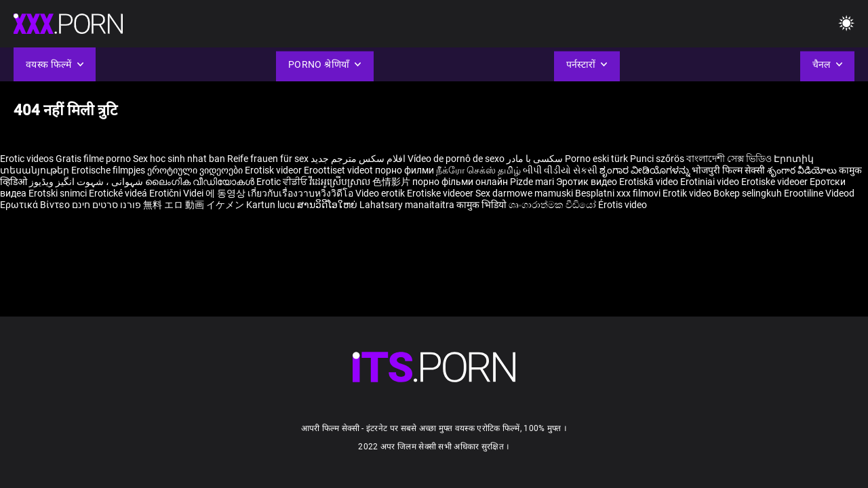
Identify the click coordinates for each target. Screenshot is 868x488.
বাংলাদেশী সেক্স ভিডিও (729, 159)
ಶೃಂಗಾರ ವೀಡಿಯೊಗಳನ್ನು (646, 170)
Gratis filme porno (93, 159)
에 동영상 (226, 193)
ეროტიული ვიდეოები (196, 170)
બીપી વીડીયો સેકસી (560, 170)
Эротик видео (588, 182)
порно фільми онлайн (460, 182)
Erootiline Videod (819, 193)
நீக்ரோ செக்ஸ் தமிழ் (478, 170)
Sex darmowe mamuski (524, 193)
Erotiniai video (711, 182)
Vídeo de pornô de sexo (456, 159)
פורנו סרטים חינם (106, 205)
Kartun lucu (272, 205)
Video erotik (381, 193)
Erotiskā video (650, 182)
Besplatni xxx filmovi (618, 193)
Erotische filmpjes (108, 170)
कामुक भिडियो (482, 205)
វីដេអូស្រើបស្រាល (341, 182)
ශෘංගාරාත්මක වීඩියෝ (553, 205)
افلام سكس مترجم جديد (358, 159)
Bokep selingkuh (748, 193)
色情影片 (392, 182)
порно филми (405, 170)
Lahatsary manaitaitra (408, 205)
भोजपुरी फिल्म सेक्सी (728, 170)
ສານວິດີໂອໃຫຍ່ (328, 205)
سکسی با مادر (535, 159)
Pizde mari (532, 182)
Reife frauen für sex (268, 159)
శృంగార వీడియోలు (803, 170)
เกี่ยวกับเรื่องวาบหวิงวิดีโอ (301, 193)
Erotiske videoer (775, 182)
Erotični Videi (177, 193)
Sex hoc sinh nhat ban (179, 159)
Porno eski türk (596, 159)
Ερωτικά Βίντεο (36, 205)
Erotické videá (119, 193)
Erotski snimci (59, 193)
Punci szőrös (657, 159)
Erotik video (688, 193)
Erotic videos (28, 159)
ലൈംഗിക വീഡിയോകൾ (201, 182)
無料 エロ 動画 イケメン (194, 205)
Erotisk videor (274, 170)
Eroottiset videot (339, 170)
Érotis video (623, 205)
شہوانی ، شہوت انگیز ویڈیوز (87, 182)
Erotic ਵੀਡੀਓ (283, 182)
